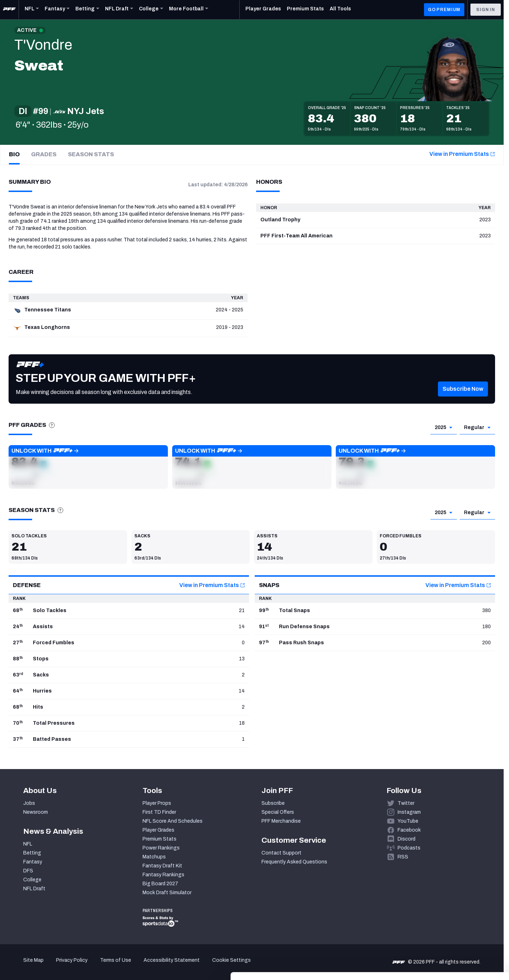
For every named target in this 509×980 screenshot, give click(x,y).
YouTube (408, 821)
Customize (450, 935)
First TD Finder (159, 812)
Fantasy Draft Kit (162, 866)
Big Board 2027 (160, 884)
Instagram (409, 812)
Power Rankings (161, 848)
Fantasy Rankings (163, 875)
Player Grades (158, 830)
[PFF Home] (9, 10)
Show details (110, 966)
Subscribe (273, 803)
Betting (32, 853)
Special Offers (278, 812)
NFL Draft (34, 889)
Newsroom (36, 812)
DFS (28, 871)
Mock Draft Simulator (167, 893)
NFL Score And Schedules (173, 821)
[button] (463, 398)
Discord (406, 839)
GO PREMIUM (444, 10)
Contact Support (281, 853)
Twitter (406, 803)
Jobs (29, 803)
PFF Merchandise (281, 821)
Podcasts (409, 848)
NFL (28, 844)
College (32, 880)
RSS (403, 857)
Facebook (409, 830)
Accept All (450, 914)
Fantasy (33, 862)
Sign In (486, 10)
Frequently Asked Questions (294, 862)
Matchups (154, 857)
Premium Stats (159, 839)
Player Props (157, 803)
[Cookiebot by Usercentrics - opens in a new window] (46, 966)
